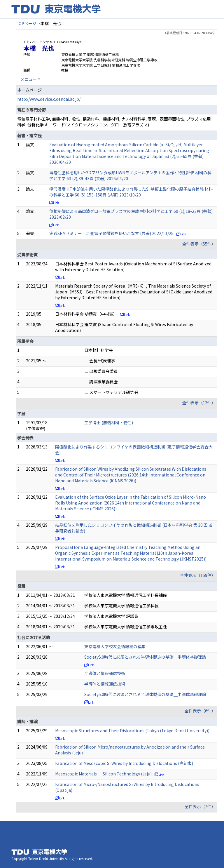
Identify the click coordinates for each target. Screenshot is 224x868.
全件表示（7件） (200, 806)
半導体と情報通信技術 (105, 673)
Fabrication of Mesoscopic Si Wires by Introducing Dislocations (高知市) (124, 763)
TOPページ (26, 23)
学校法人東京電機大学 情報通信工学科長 (121, 606)
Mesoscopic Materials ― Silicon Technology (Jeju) (103, 774)
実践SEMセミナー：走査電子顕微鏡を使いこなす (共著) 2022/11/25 (111, 233)
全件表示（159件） (198, 575)
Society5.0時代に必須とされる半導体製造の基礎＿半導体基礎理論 (145, 657)
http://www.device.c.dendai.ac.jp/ (49, 99)
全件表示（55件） (199, 244)
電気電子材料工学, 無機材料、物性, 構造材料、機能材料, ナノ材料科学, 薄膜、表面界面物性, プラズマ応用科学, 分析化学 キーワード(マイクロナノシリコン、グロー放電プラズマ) (114, 122)
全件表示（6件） (200, 711)
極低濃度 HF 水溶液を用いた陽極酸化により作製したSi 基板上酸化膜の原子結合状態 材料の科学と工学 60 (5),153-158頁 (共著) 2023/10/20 (131, 192)
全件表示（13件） (199, 403)
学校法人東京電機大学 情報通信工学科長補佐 (126, 595)
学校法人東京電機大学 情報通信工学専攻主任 (126, 627)
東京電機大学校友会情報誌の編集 (115, 646)
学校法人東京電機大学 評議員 (111, 616)
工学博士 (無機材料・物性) (109, 422)
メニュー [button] (29, 79)
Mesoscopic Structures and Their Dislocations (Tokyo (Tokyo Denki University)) (132, 730)
